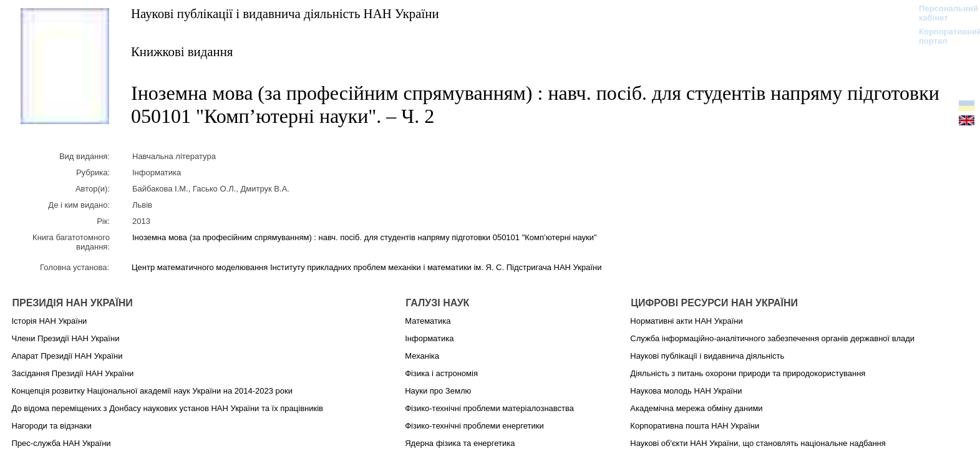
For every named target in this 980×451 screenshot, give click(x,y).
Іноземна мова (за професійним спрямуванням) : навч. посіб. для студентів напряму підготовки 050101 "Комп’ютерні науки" (365, 237)
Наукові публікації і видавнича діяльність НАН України (285, 13)
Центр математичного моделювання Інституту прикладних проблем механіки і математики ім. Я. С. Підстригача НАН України (366, 267)
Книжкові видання (182, 51)
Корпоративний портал (942, 36)
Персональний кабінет (942, 13)
